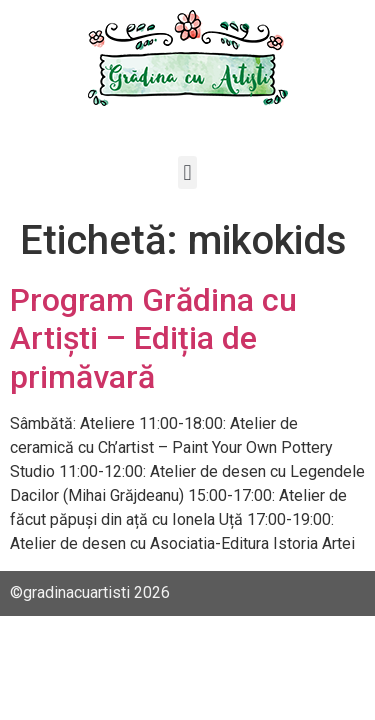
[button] (187, 172)
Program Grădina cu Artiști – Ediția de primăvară (153, 338)
